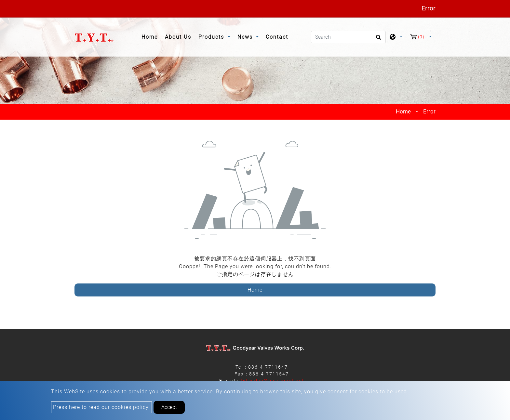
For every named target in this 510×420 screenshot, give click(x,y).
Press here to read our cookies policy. (101, 407)
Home (151, 36)
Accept (169, 407)
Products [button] (212, 37)
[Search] (348, 37)
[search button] (377, 39)
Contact (277, 37)
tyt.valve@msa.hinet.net (272, 381)
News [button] (246, 37)
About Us (178, 37)
